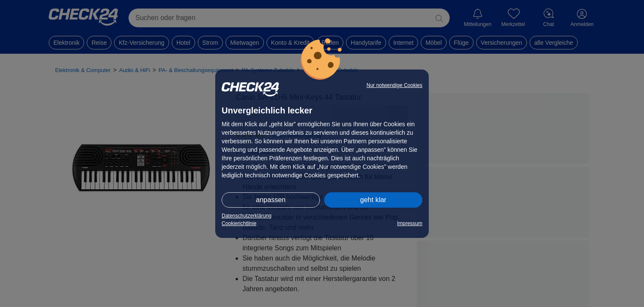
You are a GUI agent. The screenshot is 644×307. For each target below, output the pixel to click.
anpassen (271, 200)
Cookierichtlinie (239, 223)
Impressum (410, 223)
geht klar (373, 200)
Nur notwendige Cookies (394, 85)
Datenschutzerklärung (247, 216)
